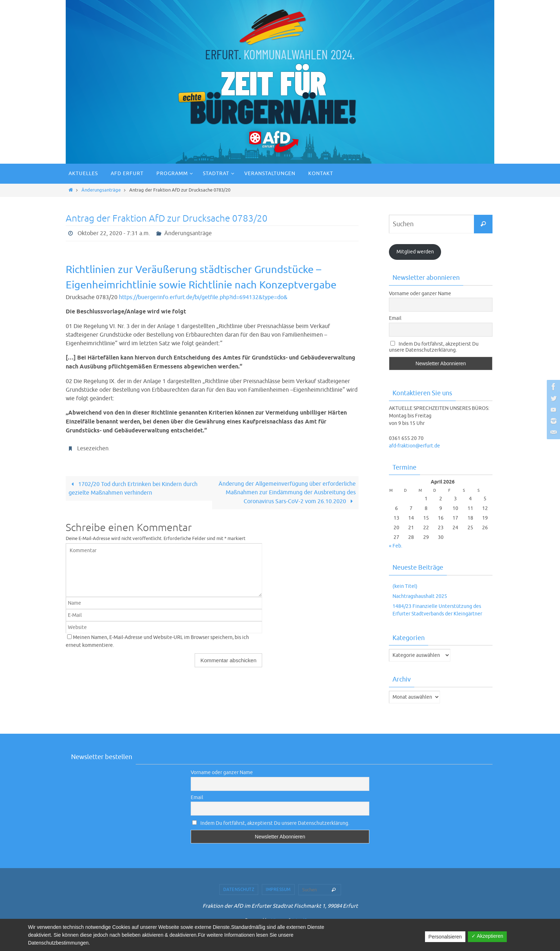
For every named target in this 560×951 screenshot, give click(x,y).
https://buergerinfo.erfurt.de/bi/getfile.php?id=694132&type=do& (203, 297)
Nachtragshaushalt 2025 (420, 596)
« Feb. (396, 546)
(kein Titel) (405, 586)
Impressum (278, 890)
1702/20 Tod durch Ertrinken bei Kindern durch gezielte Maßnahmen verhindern (133, 489)
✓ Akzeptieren (487, 936)
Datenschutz (239, 890)
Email (395, 318)
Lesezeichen (93, 449)
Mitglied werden (415, 252)
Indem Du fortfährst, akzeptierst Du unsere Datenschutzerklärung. (434, 347)
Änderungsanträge (101, 190)
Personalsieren (445, 937)
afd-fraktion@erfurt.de (414, 446)
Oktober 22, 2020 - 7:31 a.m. (114, 233)
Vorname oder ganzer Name (420, 294)
